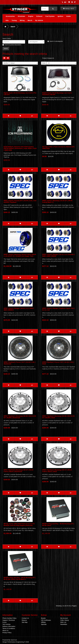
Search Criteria (7, 39)
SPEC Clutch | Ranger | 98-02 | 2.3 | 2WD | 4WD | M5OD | (19, 309)
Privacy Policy (7, 633)
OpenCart (14, 640)
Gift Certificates (46, 620)
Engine (31, 16)
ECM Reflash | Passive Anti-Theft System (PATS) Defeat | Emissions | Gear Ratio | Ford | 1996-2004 (20, 148)
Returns (24, 620)
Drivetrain (21, 16)
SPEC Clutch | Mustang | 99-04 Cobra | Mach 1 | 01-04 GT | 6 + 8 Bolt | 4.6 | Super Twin (20, 255)
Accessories (10, 16)
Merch (30, 20)
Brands (43, 618)
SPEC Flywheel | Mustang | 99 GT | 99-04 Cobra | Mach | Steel (57, 471)
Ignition (60, 16)
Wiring (22, 20)
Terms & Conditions (9, 628)
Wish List (63, 622)
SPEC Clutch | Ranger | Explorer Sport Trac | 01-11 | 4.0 (58, 309)
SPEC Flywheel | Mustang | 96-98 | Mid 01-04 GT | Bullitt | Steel (58, 417)
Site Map (25, 622)
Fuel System (50, 16)
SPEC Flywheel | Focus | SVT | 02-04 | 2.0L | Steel (58, 363)
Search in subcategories (55, 41)
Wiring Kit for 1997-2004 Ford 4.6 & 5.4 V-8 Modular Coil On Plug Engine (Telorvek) (19, 525)
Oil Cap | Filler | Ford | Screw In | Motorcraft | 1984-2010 (58, 148)
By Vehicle (39, 20)
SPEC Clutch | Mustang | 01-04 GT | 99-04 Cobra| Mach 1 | (57, 201)
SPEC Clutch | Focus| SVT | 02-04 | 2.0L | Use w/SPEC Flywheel (20, 201)
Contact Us (25, 618)
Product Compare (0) (48, 58)
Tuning (14, 20)
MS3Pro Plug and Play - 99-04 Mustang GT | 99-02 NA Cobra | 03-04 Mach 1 (19, 578)
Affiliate (43, 622)
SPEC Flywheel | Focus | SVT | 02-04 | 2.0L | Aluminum (19, 363)
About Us (5, 631)
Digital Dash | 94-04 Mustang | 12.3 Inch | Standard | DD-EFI (57, 94)
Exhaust (39, 16)
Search (13, 27)
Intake (68, 16)
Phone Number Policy (9, 618)
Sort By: (6, 63)
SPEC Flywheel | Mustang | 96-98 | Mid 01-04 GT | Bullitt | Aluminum (20, 417)
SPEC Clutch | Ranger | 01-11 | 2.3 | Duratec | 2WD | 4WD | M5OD (58, 255)
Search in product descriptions (12, 45)
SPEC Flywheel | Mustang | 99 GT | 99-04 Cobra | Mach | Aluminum (18, 471)
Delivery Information (9, 626)
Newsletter (64, 624)
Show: (44, 63)
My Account (64, 618)
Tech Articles (7, 624)
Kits (7, 20)
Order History (65, 620)
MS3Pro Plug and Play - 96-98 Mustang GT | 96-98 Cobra (58, 525)
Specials (44, 624)
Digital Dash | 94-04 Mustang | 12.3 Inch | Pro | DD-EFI (20, 94)
